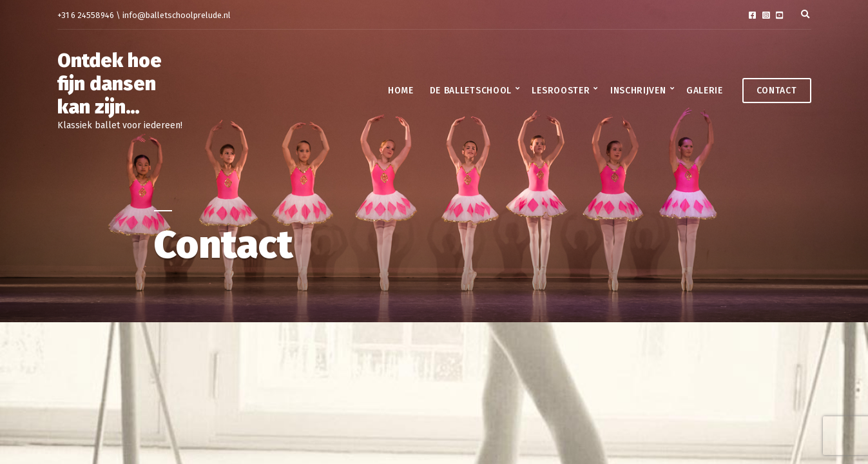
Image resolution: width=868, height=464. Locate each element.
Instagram (766, 15)
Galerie (705, 91)
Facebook (752, 15)
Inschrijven (638, 91)
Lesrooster (561, 91)
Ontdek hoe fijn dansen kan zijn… (110, 84)
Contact (777, 91)
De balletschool (471, 91)
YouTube (779, 15)
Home (401, 91)
